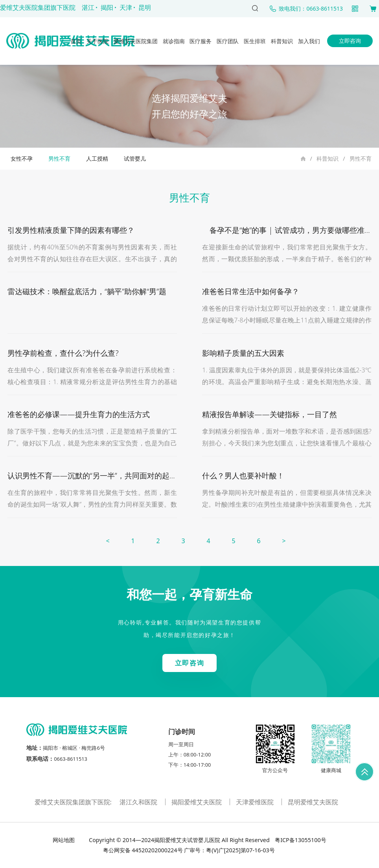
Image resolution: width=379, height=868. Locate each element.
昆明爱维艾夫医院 (313, 802)
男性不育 (361, 158)
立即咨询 (350, 41)
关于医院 (98, 41)
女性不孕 (22, 158)
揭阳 (107, 7)
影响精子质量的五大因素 (243, 353)
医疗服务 (201, 41)
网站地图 (64, 840)
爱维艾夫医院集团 (136, 41)
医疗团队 (228, 41)
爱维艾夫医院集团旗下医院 (38, 7)
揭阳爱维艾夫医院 (197, 802)
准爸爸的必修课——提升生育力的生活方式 (78, 414)
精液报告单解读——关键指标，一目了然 (269, 414)
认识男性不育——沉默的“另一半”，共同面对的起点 (92, 475)
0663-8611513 (71, 759)
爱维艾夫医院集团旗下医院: (74, 802)
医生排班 (255, 41)
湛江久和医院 (139, 802)
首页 (76, 41)
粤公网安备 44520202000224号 (143, 850)
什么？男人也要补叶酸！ (243, 475)
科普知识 (282, 41)
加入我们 (309, 41)
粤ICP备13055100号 (300, 840)
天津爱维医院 (256, 802)
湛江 (88, 7)
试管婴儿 (135, 158)
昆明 (145, 7)
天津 (126, 7)
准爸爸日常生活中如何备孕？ (251, 291)
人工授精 (97, 158)
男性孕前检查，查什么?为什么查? (63, 353)
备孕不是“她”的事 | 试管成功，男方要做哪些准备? (289, 230)
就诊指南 (174, 41)
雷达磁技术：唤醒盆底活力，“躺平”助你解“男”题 (87, 291)
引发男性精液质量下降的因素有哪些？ (71, 230)
